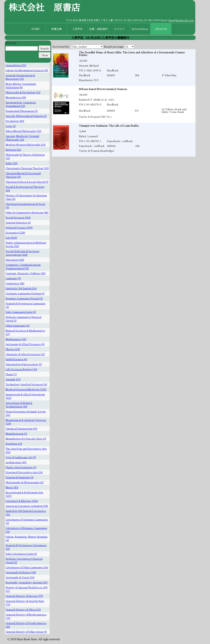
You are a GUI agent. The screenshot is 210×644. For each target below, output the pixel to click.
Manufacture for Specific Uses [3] (26, 439)
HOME (36, 29)
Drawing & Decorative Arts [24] (24, 472)
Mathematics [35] (16, 339)
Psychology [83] (15, 121)
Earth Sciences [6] (16, 359)
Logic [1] (11, 126)
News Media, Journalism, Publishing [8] (21, 86)
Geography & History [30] (21, 572)
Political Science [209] (19, 228)
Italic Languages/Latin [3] (21, 312)
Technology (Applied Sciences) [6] (26, 384)
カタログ (119, 29)
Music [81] (12, 487)
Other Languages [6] (18, 326)
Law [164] (11, 238)
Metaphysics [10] (16, 97)
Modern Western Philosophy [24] (25, 145)
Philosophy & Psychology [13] (23, 92)
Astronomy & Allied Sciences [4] (25, 344)
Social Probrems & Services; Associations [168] (23, 253)
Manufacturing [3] (16, 434)
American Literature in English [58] (27, 506)
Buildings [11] (14, 444)
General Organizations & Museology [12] (20, 77)
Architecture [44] (16, 462)
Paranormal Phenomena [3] (22, 111)
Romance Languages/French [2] (24, 298)
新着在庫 (57, 29)
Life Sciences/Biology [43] (21, 369)
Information (140, 29)
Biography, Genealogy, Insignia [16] (26, 582)
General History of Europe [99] (24, 596)
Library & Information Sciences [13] (27, 70)
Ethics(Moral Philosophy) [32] (23, 131)
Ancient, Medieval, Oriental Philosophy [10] (22, 138)
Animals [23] (13, 379)
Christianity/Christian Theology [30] (27, 168)
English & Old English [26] (21, 288)
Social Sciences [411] (18, 217)
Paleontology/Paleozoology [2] (24, 364)
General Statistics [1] (18, 223)
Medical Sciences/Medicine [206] (26, 389)
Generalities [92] (16, 65)
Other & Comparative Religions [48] (27, 212)
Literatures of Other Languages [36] (27, 567)
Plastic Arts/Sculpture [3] (21, 467)
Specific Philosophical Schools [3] (26, 116)
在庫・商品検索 (98, 29)
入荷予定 (77, 29)
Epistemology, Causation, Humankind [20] (21, 104)
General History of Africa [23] (23, 610)
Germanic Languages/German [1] (25, 293)
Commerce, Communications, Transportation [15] (23, 266)
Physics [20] (13, 349)
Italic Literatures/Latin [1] (21, 554)
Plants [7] (11, 374)
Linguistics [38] (15, 283)
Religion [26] (13, 150)
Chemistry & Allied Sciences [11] (25, 354)
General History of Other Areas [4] (26, 632)
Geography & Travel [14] (20, 577)
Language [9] (13, 278)
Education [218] (15, 260)
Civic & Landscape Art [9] (21, 457)
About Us (161, 29)
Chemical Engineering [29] (21, 429)
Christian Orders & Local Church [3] (27, 182)
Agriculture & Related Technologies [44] (19, 405)
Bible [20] (11, 163)
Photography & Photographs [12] (25, 482)
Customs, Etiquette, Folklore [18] (25, 273)
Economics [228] (15, 233)
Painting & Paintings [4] (19, 477)
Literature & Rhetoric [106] (22, 501)
